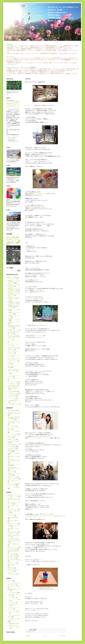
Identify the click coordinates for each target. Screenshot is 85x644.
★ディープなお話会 (13, 434)
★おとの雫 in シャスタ (13, 506)
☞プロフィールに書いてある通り (35, 299)
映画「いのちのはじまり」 (39, 193)
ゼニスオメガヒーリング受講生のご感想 (14, 370)
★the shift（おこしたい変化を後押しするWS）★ (14, 413)
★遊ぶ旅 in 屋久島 (12, 556)
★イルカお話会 (12, 426)
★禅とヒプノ (11, 472)
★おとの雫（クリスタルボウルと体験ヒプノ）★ (14, 422)
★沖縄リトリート (12, 534)
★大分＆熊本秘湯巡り (13, 517)
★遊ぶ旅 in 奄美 (12, 554)
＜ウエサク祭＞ (12, 603)
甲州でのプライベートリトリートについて (14, 574)
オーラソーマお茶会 (30, 546)
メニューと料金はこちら (33, 610)
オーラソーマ (29, 105)
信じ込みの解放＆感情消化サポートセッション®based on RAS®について (14, 388)
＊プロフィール (12, 397)
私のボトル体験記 (49, 514)
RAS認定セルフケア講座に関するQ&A (14, 286)
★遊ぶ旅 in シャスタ (13, 547)
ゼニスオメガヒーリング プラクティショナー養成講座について (14, 349)
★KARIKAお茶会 (12, 411)
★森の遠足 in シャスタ (13, 529)
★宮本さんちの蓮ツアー (14, 520)
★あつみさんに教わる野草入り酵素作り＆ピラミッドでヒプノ (14, 418)
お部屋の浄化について (13, 330)
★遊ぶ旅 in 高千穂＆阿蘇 (14, 560)
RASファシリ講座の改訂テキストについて (14, 278)
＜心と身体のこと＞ (13, 619)
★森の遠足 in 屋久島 (13, 532)
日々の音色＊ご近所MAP (14, 586)
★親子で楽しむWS (12, 477)
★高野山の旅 (11, 568)
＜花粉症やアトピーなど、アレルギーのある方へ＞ (14, 627)
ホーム (45, 636)
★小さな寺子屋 (12, 448)
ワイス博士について (13, 384)
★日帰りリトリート (13, 524)
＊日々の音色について (13, 404)
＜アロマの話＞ (12, 597)
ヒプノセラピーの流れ (13, 382)
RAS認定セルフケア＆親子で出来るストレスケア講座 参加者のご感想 (14, 289)
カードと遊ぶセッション (14, 341)
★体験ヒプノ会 (12, 439)
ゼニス (36, 371)
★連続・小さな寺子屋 (13, 479)
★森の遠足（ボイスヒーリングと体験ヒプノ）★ (14, 460)
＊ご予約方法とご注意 (13, 393)
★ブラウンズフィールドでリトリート (14, 515)
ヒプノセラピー (39, 335)
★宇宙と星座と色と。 (13, 444)
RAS (41, 371)
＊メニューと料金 (12, 399)
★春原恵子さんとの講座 (14, 456)
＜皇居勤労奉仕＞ (12, 624)
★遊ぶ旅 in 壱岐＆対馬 (13, 551)
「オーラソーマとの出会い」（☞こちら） (39, 438)
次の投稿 (28, 636)
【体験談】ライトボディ (14, 322)
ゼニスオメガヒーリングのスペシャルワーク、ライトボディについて (14, 359)
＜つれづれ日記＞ (12, 592)
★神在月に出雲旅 (12, 539)
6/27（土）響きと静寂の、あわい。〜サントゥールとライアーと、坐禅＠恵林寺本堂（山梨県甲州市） (13, 241)
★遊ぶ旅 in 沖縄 (12, 558)
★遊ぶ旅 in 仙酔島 (12, 549)
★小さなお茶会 (12, 446)
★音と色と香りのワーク (14, 481)
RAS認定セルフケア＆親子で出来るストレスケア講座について (14, 294)
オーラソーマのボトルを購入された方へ (14, 584)
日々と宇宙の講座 (12, 391)
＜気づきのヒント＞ (13, 620)
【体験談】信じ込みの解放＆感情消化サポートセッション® (14, 327)
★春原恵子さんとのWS (14, 453)
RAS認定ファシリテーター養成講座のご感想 (14, 302)
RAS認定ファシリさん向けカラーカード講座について (14, 299)
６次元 (33, 543)
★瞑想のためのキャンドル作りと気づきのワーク (14, 468)
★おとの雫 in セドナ (13, 509)
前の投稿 (63, 636)
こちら (9, 75)
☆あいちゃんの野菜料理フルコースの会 (14, 484)
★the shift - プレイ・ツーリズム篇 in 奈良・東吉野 (14, 499)
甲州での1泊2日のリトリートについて (14, 571)
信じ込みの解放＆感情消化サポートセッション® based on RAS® (13, 104)
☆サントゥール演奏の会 (14, 487)
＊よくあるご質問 (12, 395)
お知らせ (31, 632)
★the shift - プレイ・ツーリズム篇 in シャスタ (14, 496)
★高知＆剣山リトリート (14, 565)
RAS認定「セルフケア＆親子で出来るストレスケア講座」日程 (14, 282)
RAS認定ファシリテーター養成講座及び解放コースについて (14, 306)
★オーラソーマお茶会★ (14, 431)
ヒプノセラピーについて (14, 379)
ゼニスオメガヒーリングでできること (14, 352)
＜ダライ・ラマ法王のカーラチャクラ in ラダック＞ (14, 612)
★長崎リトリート (12, 563)
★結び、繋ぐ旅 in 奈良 (13, 544)
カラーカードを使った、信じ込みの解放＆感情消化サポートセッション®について (14, 337)
